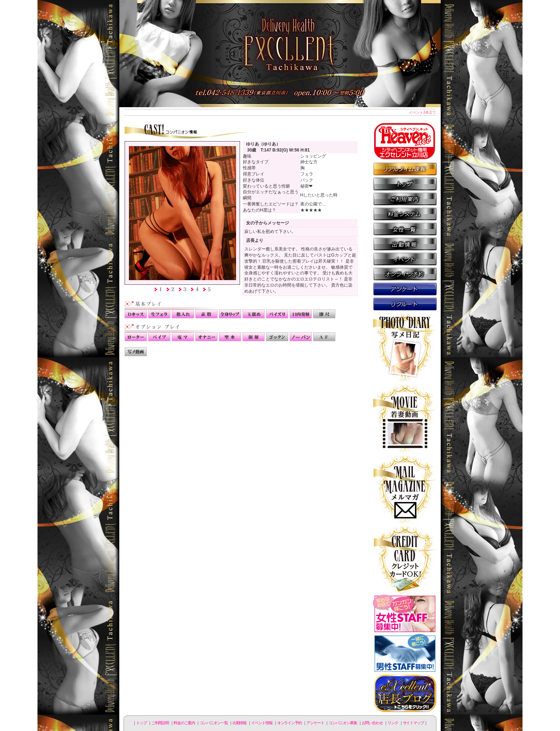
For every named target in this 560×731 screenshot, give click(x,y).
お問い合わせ (372, 723)
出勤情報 (405, 244)
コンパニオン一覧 (405, 229)
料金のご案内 (405, 214)
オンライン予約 (405, 274)
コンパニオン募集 (405, 304)
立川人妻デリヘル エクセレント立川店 (280, 54)
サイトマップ (413, 723)
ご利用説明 (405, 199)
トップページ (405, 184)
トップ (141, 723)
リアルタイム (405, 169)
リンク (393, 723)
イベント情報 (405, 259)
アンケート (405, 289)
